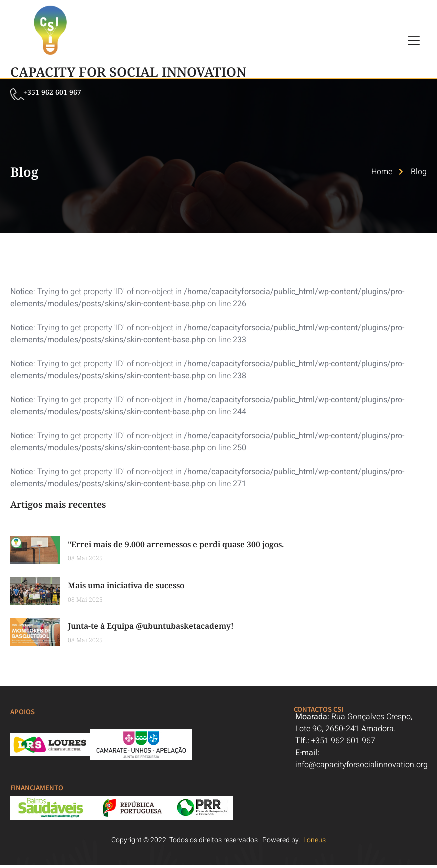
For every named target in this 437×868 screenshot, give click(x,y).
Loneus (315, 843)
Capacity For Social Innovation (128, 72)
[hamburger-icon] (414, 41)
